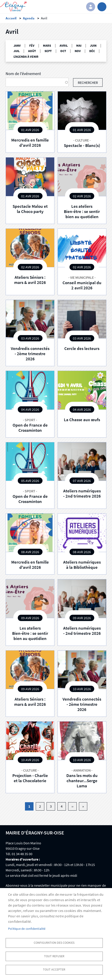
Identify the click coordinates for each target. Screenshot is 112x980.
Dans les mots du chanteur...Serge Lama (82, 781)
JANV (17, 46)
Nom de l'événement (23, 74)
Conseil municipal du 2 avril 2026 (82, 285)
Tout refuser (54, 956)
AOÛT (32, 51)
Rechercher (88, 82)
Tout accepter (54, 970)
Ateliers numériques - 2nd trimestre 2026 (82, 493)
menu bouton (102, 7)
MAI (79, 46)
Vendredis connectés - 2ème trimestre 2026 (30, 354)
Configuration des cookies (54, 943)
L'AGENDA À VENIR (26, 57)
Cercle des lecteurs (82, 348)
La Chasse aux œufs (82, 420)
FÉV (32, 46)
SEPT (48, 51)
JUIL (17, 51)
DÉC (92, 51)
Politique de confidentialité (27, 929)
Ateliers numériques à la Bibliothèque (82, 565)
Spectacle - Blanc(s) (82, 145)
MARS (47, 46)
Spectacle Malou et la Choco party (30, 209)
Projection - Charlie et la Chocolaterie (30, 778)
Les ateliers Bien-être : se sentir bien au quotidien (82, 211)
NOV (78, 51)
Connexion (91, 7)
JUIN (93, 46)
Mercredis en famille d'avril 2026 (30, 143)
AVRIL (64, 46)
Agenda (29, 18)
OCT (63, 51)
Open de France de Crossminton (30, 428)
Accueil (11, 18)
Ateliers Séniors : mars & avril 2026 (30, 280)
